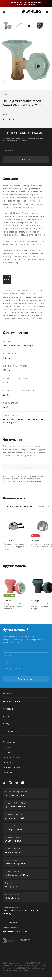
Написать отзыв (26, 467)
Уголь (6, 717)
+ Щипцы (40, 506)
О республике (9, 742)
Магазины (8, 747)
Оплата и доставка (12, 757)
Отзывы (6, 752)
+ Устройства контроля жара (18, 506)
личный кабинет (37, 481)
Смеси (6, 724)
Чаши (5, 94)
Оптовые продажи (12, 767)
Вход (40, 12)
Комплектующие (12, 702)
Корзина (47, 12)
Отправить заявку (26, 679)
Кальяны (7, 694)
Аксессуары (9, 709)
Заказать (26, 160)
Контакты (7, 772)
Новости (7, 762)
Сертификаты (10, 732)
